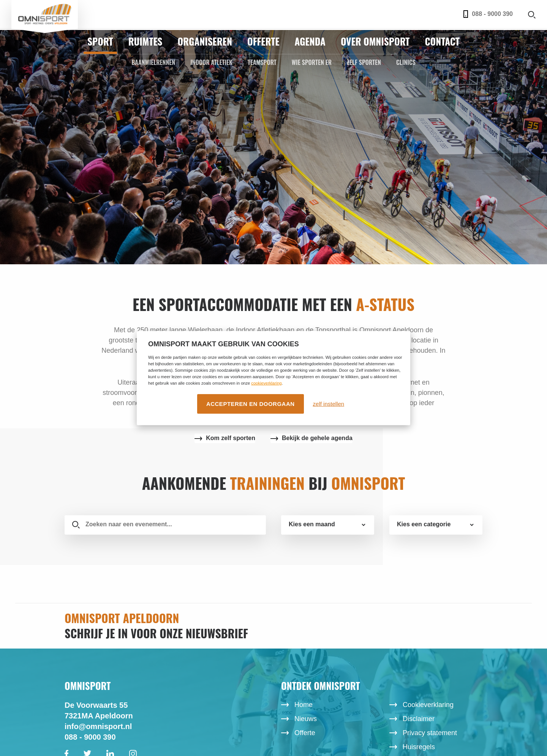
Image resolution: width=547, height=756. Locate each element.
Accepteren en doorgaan (251, 404)
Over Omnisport (375, 41)
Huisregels (419, 747)
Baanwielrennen (153, 62)
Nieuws (306, 719)
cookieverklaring (266, 383)
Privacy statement (430, 733)
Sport (100, 41)
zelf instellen (329, 404)
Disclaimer (419, 719)
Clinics (406, 62)
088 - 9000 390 (488, 14)
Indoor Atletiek (211, 62)
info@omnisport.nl (98, 726)
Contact (442, 41)
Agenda (310, 41)
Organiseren (205, 41)
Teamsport (262, 62)
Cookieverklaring (428, 705)
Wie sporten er (312, 62)
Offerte (263, 41)
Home (304, 705)
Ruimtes (145, 41)
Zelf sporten (364, 62)
